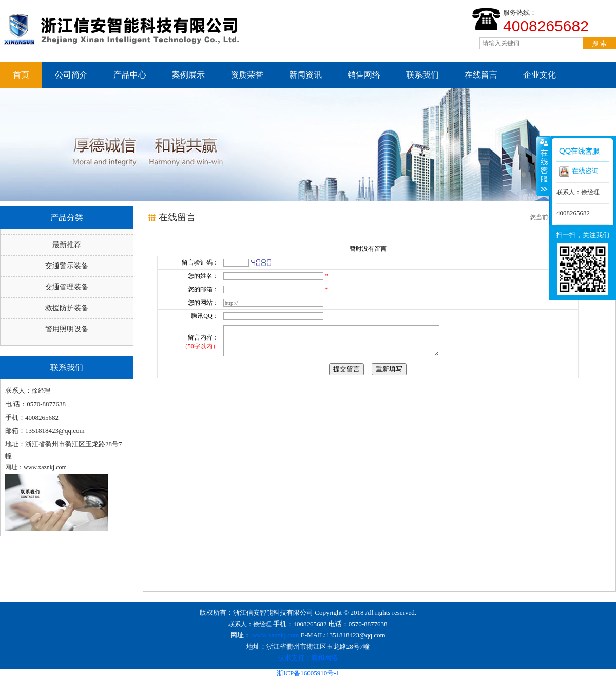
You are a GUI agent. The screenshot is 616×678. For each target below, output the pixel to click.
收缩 (543, 166)
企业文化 (540, 75)
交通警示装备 (67, 266)
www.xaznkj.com (276, 635)
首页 (21, 75)
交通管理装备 (67, 287)
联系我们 (422, 75)
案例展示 (188, 75)
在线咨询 (579, 172)
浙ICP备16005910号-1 (308, 673)
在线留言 (481, 75)
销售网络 (364, 75)
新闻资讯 (305, 75)
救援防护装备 (67, 308)
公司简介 (71, 75)
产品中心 (130, 75)
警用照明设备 (67, 329)
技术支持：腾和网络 (308, 658)
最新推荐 (67, 245)
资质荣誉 (247, 75)
